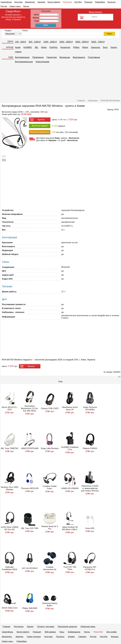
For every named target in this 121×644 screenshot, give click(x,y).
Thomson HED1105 (30, 488)
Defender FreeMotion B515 (10, 568)
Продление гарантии (67, 627)
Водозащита (79, 57)
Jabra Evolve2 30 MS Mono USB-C (70, 528)
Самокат (82, 637)
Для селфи (111, 632)
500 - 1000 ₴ (35, 42)
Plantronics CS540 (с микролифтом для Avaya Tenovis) (90, 488)
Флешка (115, 637)
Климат (71, 637)
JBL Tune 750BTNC (10, 448)
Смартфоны (6, 2)
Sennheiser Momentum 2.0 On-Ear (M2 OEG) (30, 408)
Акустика (18, 2)
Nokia (44, 47)
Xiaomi (114, 47)
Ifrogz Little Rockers (50, 448)
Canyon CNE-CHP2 (50, 408)
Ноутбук (78, 2)
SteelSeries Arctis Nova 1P (70, 408)
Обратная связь (88, 627)
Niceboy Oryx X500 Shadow (10, 488)
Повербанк (100, 2)
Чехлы (26, 6)
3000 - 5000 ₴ (82, 42)
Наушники (67, 2)
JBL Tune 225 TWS (30, 528)
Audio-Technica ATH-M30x (90, 408)
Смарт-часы (15, 6)
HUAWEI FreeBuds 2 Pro (70, 448)
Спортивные (94, 57)
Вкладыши (65, 57)
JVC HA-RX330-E (30, 568)
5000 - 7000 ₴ (98, 42)
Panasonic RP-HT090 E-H (90, 568)
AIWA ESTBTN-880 (30, 448)
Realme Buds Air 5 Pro (50, 528)
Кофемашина (74, 632)
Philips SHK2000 (30, 608)
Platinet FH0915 (90, 448)
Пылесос (111, 2)
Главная (6, 627)
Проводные (38, 57)
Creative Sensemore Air (50, 568)
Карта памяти (54, 2)
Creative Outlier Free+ (50, 487)
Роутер (4, 6)
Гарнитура (52, 57)
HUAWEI (27, 47)
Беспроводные (22, 57)
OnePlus (53, 47)
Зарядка (41, 2)
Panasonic (65, 47)
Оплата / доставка (46, 627)
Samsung (95, 47)
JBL (36, 47)
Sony (105, 47)
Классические (42, 62)
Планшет (88, 2)
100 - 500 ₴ (20, 42)
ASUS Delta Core (10, 608)
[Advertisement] (60, 82)
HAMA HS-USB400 (70, 488)
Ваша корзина (95, 12)
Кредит (30, 627)
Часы (62, 632)
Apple (18, 47)
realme (18, 52)
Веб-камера (50, 632)
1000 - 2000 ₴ (50, 42)
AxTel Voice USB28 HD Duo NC (10, 528)
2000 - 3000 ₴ (66, 42)
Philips (76, 47)
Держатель (30, 2)
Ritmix (85, 47)
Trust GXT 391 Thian (70, 568)
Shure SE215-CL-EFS (10, 408)
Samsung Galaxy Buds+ (50, 604)
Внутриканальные (24, 62)
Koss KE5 (90, 528)
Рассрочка (19, 627)
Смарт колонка (34, 637)
